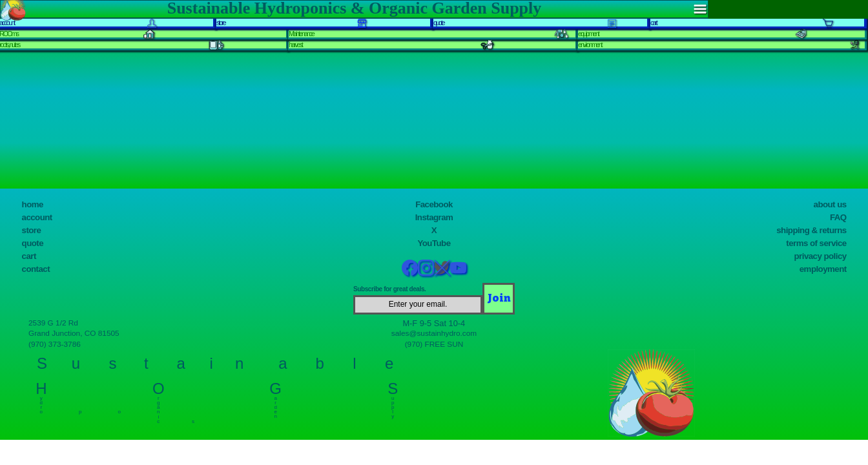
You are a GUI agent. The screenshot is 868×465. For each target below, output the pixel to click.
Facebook (434, 204)
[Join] (499, 298)
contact (36, 269)
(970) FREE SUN (434, 344)
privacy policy (821, 256)
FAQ (838, 217)
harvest (295, 45)
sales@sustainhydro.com (434, 333)
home (33, 204)
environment (590, 45)
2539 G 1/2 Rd (53, 323)
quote (33, 243)
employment (823, 269)
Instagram (434, 217)
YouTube (434, 243)
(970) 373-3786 (55, 344)
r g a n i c (159, 407)
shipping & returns (811, 230)
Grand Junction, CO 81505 (74, 333)
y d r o (41, 402)
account (37, 217)
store (32, 230)
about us (830, 204)
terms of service (816, 243)
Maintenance (301, 34)
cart (29, 256)
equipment (588, 34)
